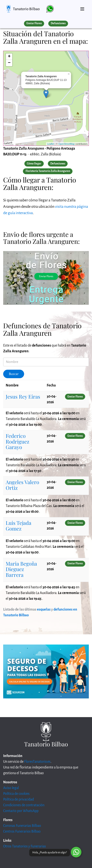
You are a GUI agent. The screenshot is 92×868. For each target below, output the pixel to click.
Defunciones (58, 23)
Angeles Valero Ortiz (22, 485)
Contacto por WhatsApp (21, 811)
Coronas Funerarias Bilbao (22, 826)
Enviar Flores (34, 23)
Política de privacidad (19, 799)
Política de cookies (16, 794)
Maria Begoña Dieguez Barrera (21, 569)
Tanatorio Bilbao (26, 9)
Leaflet (51, 144)
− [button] (9, 63)
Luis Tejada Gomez (19, 525)
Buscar (14, 374)
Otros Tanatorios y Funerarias (25, 846)
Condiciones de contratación (24, 805)
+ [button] (9, 57)
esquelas (44, 610)
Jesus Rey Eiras (23, 396)
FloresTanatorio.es (37, 762)
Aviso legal (11, 788)
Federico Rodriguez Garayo (17, 441)
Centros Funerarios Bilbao (22, 831)
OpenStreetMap (67, 144)
